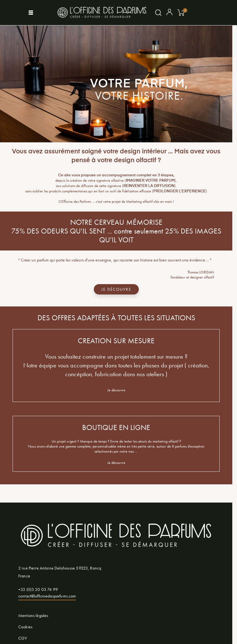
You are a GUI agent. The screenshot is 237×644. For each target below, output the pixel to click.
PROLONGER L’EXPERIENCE (180, 191)
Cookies (25, 627)
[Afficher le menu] (36, 13)
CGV (23, 638)
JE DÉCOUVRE (116, 289)
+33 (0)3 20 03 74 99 (38, 589)
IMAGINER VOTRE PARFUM (150, 181)
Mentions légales (33, 615)
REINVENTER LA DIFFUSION (149, 186)
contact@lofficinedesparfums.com (47, 596)
